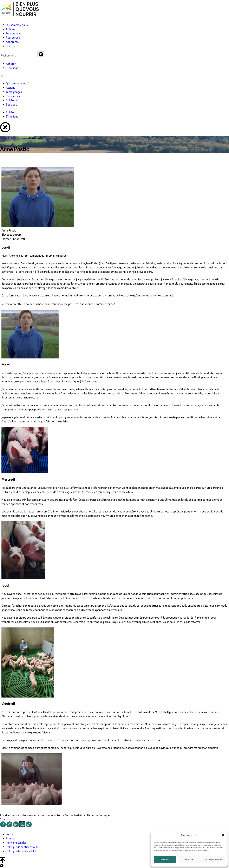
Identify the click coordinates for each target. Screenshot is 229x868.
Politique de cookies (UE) (21, 851)
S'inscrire (6, 819)
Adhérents (12, 42)
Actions (11, 29)
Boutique (11, 46)
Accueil (4, 138)
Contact (11, 834)
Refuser (189, 860)
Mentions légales (16, 843)
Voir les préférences (213, 860)
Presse (10, 838)
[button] (223, 835)
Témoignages (14, 33)
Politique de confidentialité (22, 847)
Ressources (13, 37)
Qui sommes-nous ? (18, 25)
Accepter (165, 860)
